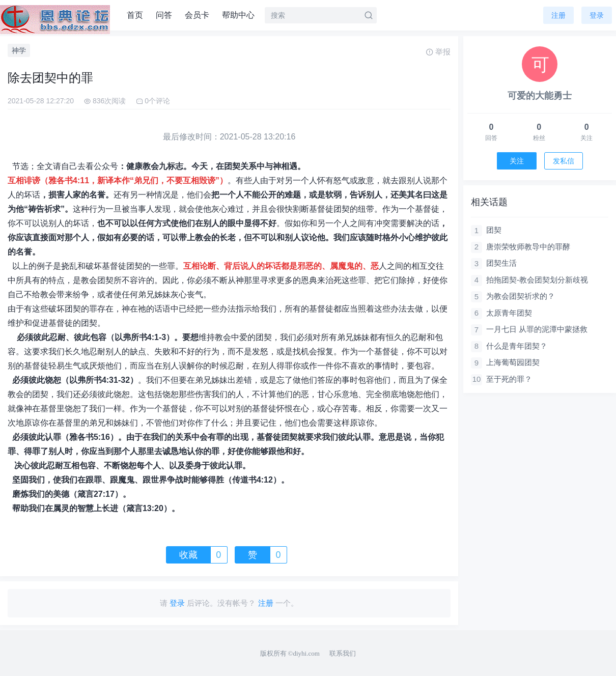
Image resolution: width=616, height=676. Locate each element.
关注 (517, 161)
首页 (135, 15)
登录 (597, 15)
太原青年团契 (509, 313)
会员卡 (197, 15)
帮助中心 (238, 15)
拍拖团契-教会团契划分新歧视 (537, 280)
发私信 (564, 161)
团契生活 (501, 263)
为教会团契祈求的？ (521, 296)
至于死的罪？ (509, 379)
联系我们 (343, 653)
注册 (558, 15)
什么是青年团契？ (517, 346)
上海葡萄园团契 (513, 362)
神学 (19, 50)
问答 (164, 15)
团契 (494, 230)
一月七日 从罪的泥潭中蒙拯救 (537, 329)
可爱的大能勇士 (540, 96)
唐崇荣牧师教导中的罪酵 (528, 247)
